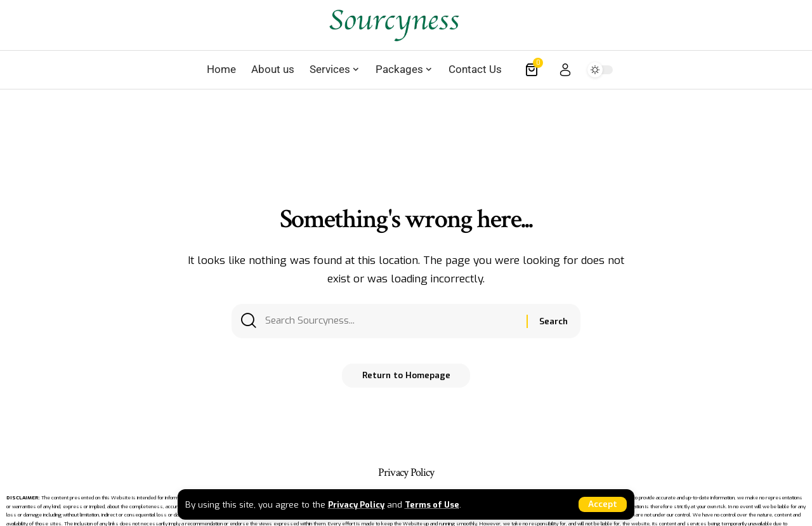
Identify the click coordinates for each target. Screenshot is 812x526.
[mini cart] (533, 70)
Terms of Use (439, 504)
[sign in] (565, 70)
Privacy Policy (358, 504)
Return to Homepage (406, 380)
